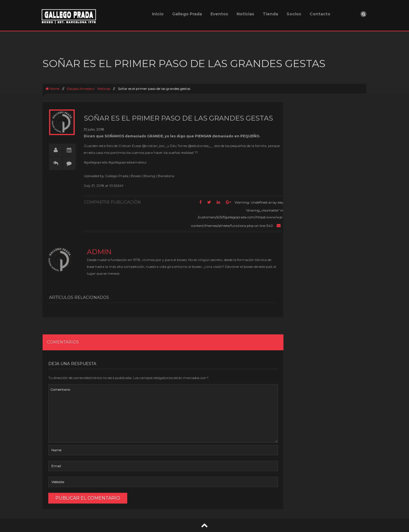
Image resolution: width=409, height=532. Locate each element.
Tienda (270, 14)
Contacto (320, 14)
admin (99, 252)
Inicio (158, 14)
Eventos (219, 14)
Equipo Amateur (81, 89)
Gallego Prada (187, 14)
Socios (294, 14)
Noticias (245, 14)
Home (52, 89)
